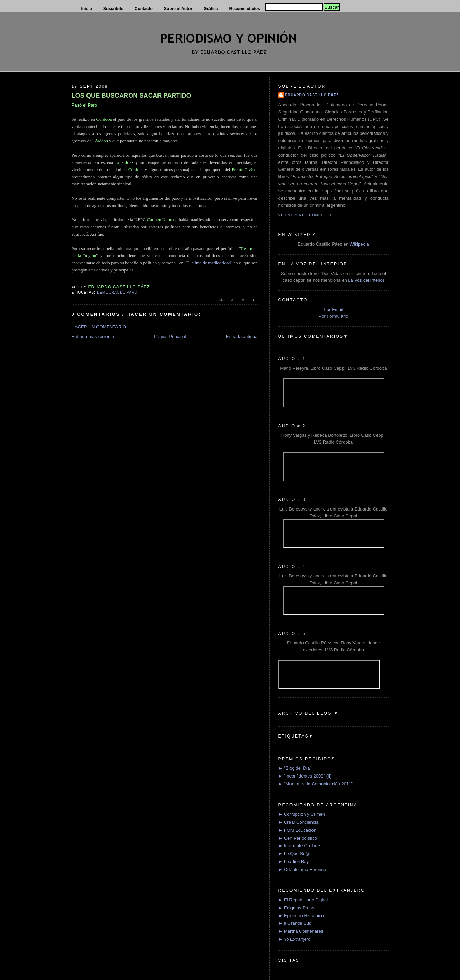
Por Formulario (334, 316)
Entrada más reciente (93, 336)
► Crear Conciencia (299, 822)
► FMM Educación (297, 830)
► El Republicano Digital (303, 900)
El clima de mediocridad (208, 263)
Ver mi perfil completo (305, 215)
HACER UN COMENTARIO (99, 327)
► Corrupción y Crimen (302, 814)
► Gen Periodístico (298, 838)
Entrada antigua (242, 336)
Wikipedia (359, 244)
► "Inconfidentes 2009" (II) (305, 776)
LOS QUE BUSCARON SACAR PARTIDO (131, 96)
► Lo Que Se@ (294, 854)
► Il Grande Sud (295, 923)
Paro (132, 292)
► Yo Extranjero (295, 939)
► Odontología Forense (302, 869)
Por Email (333, 310)
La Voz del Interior (366, 280)
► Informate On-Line (299, 846)
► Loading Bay (294, 862)
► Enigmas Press (296, 908)
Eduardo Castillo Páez (312, 95)
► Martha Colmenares (301, 931)
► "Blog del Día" (295, 768)
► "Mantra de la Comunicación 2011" (316, 784)
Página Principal (170, 336)
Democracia (110, 292)
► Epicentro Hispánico (301, 916)
